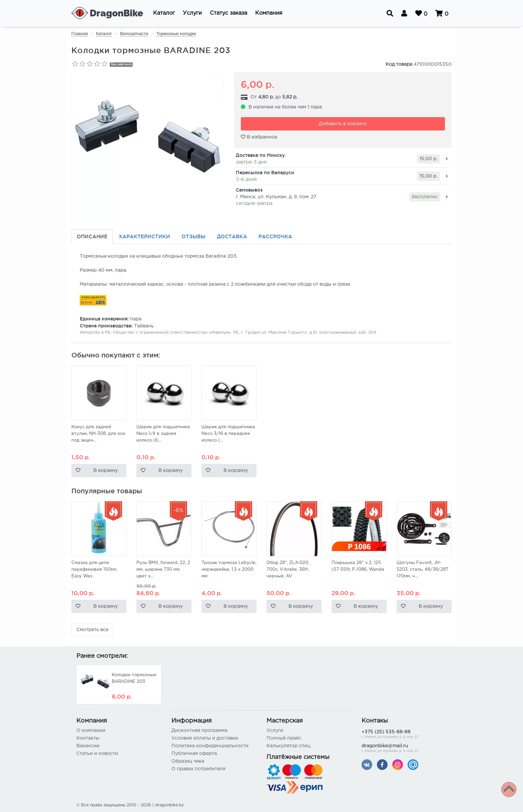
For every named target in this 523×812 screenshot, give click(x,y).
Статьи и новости (97, 754)
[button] (164, 13)
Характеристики (144, 236)
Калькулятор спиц (289, 746)
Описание (92, 236)
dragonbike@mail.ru (404, 749)
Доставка (232, 236)
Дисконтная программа (199, 731)
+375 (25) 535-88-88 (404, 735)
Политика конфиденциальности (210, 746)
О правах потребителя (198, 769)
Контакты (88, 738)
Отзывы (193, 236)
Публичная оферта (194, 754)
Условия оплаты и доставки (205, 738)
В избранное (259, 137)
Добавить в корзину (343, 124)
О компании (91, 731)
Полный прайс (284, 738)
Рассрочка (275, 236)
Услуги (275, 731)
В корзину (106, 471)
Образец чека (188, 761)
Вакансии (88, 746)
